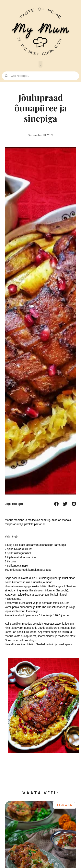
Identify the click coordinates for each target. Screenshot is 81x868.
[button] (40, 64)
